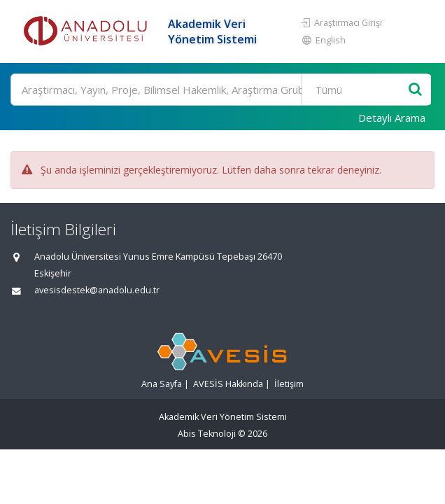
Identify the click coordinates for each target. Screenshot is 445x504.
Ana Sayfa (162, 384)
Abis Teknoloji (207, 434)
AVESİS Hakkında (228, 384)
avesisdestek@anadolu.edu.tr (97, 290)
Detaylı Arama (392, 118)
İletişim (289, 384)
